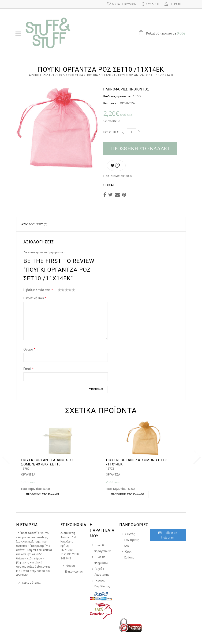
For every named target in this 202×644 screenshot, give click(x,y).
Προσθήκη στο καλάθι (140, 148)
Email (29, 369)
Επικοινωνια (73, 525)
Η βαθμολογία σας (38, 290)
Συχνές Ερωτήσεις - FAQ (132, 540)
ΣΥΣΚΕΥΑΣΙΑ (75, 75)
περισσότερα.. (32, 583)
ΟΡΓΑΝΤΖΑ (108, 75)
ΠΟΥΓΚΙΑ (92, 75)
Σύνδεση (153, 4)
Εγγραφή (175, 4)
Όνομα (29, 349)
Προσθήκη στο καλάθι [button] (43, 494)
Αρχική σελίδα (40, 75)
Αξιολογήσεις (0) (34, 224)
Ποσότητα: (111, 132)
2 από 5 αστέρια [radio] (61, 291)
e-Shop (58, 75)
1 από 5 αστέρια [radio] (59, 291)
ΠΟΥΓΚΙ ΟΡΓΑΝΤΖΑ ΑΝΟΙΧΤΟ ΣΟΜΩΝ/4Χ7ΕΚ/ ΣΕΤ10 (47, 462)
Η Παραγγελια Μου (102, 530)
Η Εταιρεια (27, 525)
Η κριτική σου (35, 298)
